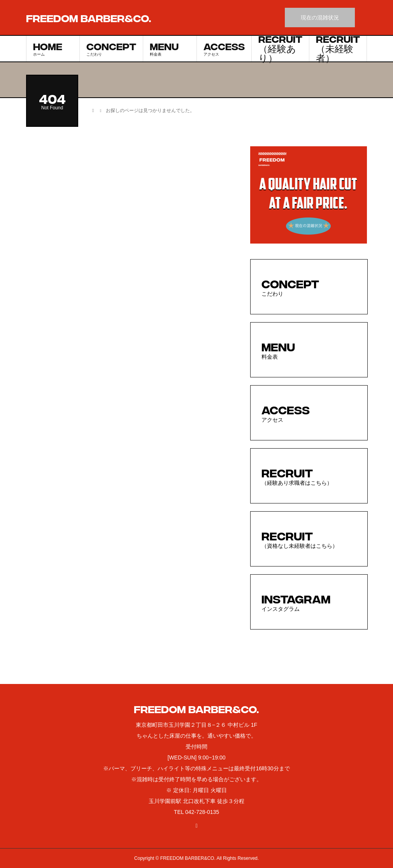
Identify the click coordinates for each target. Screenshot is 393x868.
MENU (170, 48)
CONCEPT (111, 48)
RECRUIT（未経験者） (338, 49)
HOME (53, 48)
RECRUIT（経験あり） (280, 49)
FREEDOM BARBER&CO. (89, 18)
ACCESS (224, 48)
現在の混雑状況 (320, 18)
